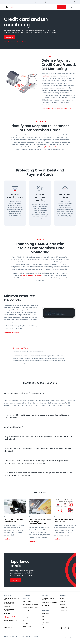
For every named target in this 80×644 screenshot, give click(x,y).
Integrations (8, 614)
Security (63, 601)
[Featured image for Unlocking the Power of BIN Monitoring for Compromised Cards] (40, 507)
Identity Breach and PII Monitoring (10, 621)
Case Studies (45, 622)
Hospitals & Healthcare (29, 618)
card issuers (46, 76)
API (60, 273)
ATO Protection (27, 601)
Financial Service (27, 627)
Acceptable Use (72, 637)
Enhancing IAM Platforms (30, 610)
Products (23, 7)
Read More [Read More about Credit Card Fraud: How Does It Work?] (58, 539)
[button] (40, 393)
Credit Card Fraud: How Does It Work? (64, 521)
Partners (38, 7)
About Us (63, 598)
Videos (44, 625)
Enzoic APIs (7, 607)
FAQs (43, 619)
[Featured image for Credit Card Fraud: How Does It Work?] (65, 507)
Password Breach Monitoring (9, 610)
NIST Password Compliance (31, 604)
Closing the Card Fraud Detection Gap (14, 521)
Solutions (31, 7)
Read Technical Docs (11, 332)
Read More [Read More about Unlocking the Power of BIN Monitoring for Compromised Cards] (33, 541)
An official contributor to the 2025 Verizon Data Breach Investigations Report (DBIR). (25, 2)
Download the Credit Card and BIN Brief (55, 109)
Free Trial (61, 7)
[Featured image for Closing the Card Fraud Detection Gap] (15, 507)
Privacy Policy (62, 637)
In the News (45, 628)
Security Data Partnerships (49, 603)
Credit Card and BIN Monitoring (10, 617)
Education (26, 624)
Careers (63, 604)
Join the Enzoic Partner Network (48, 599)
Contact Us (10, 37)
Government (26, 621)
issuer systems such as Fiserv (32, 275)
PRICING (7, 627)
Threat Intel (64, 607)
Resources (52, 7)
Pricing (45, 7)
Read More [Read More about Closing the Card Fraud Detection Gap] (8, 539)
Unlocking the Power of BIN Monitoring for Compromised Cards (39, 522)
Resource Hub (46, 613)
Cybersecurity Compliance (30, 607)
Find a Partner (46, 605)
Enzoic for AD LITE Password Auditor (9, 603)
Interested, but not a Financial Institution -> (18, 42)
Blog (43, 616)
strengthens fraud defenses (50, 147)
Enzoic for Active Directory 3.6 (12, 599)
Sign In (72, 7)
